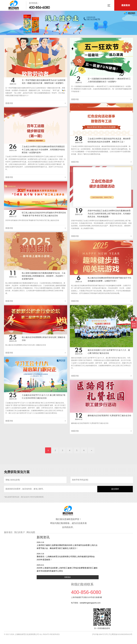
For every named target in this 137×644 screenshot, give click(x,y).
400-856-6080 (39, 7)
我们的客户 (20, 532)
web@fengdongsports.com (90, 603)
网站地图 (31, 532)
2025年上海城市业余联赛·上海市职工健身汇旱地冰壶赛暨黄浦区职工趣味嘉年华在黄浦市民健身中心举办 (68, 568)
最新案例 (126, 5)
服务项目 (8, 532)
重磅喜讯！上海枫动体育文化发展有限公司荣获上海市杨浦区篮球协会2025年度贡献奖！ (68, 557)
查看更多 (68, 577)
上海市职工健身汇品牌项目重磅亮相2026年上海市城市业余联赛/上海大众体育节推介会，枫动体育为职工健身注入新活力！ (68, 545)
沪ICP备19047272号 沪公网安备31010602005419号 (112, 634)
